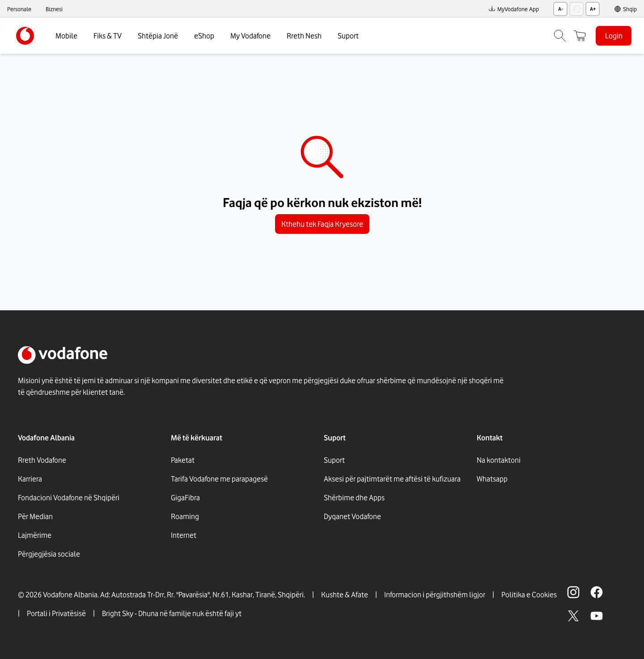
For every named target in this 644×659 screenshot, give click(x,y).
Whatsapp (492, 479)
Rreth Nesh (304, 36)
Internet (184, 535)
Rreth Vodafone (42, 460)
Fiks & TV (108, 36)
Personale (19, 9)
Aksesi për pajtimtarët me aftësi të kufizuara (392, 479)
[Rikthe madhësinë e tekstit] (576, 9)
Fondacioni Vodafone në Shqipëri (69, 498)
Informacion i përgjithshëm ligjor (435, 595)
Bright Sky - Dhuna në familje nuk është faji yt (172, 613)
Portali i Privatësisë (56, 613)
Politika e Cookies (529, 595)
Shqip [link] (630, 9)
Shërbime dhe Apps (354, 498)
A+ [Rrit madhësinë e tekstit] (593, 9)
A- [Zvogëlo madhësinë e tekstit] (561, 9)
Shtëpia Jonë (158, 36)
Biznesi (54, 9)
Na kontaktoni (499, 460)
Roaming (185, 516)
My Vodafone (250, 36)
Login (614, 36)
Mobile (66, 36)
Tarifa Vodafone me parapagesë (219, 479)
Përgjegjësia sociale (49, 554)
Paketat (183, 460)
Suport (348, 36)
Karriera (30, 479)
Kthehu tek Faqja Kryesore (322, 224)
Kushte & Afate (345, 595)
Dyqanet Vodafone (352, 516)
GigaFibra (185, 498)
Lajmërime (35, 535)
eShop (204, 36)
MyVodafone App (514, 9)
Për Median (35, 516)
